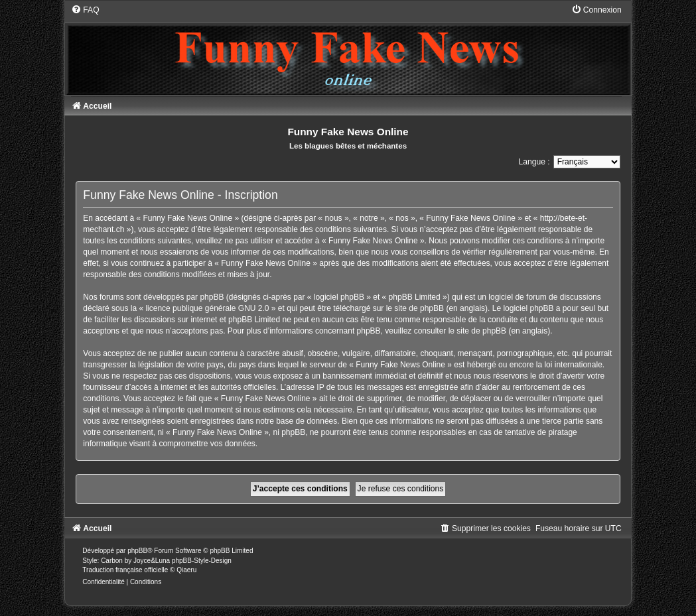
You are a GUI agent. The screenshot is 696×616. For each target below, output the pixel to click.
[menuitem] (85, 10)
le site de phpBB (415, 308)
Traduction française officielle (125, 570)
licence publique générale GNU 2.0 (207, 308)
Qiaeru (186, 570)
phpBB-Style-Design (202, 561)
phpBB (137, 551)
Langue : (534, 162)
